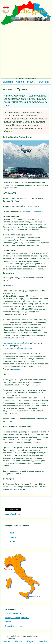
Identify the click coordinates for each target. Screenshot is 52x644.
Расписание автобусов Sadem (16, 343)
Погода (19, 641)
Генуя (30, 82)
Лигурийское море (13, 626)
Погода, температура (14, 614)
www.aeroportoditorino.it (33, 211)
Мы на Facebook (12, 514)
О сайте (43, 641)
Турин (13, 537)
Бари (12, 541)
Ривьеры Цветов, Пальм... (17, 618)
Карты (31, 641)
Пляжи (8, 622)
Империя (8, 82)
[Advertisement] (26, 51)
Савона (20, 82)
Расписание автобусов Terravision (18, 348)
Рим (12, 533)
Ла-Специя (43, 82)
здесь (17, 369)
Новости (6, 641)
